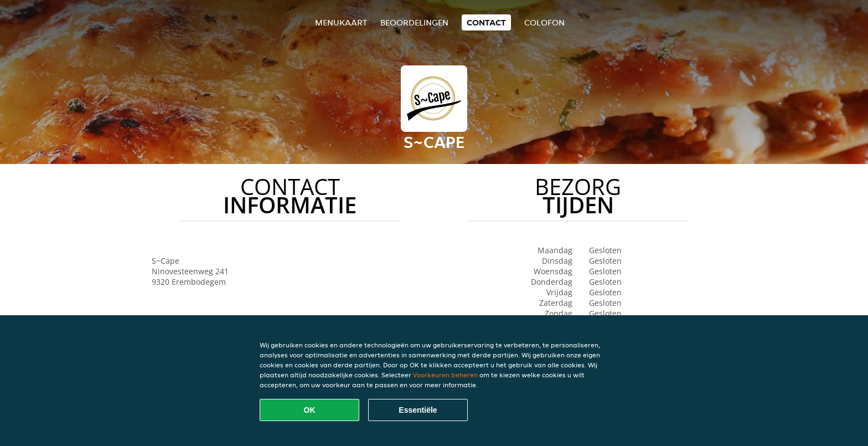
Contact (486, 22)
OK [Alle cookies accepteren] (310, 410)
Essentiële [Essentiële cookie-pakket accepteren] (418, 410)
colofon (544, 22)
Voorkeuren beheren (445, 375)
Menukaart (341, 22)
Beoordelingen (414, 22)
